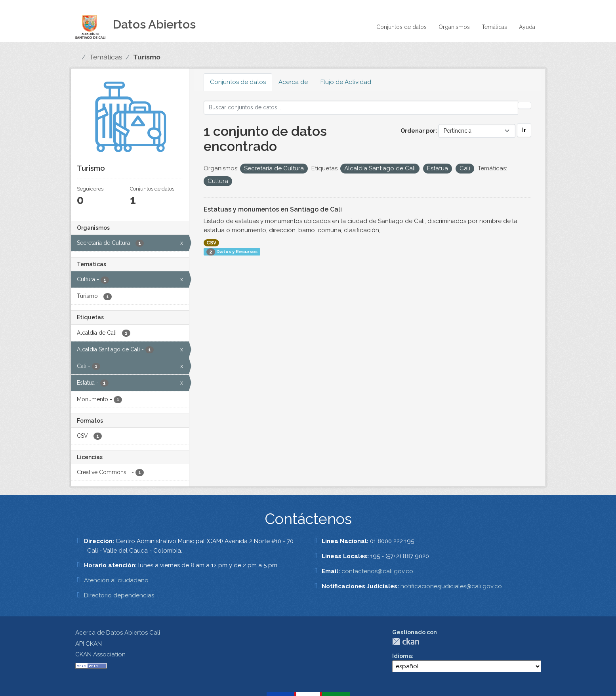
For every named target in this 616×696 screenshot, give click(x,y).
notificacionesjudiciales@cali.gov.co (451, 586)
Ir (524, 130)
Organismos (454, 27)
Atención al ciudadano (116, 580)
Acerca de (293, 82)
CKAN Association (100, 654)
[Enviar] (524, 105)
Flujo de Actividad (346, 82)
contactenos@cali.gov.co (377, 571)
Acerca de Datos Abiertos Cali (118, 633)
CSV (211, 243)
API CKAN (89, 644)
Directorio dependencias (119, 595)
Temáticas (494, 27)
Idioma (402, 656)
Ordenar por (418, 131)
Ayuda (527, 27)
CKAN (406, 642)
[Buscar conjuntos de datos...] (361, 108)
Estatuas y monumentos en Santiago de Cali (273, 209)
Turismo (147, 57)
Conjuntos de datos (401, 27)
